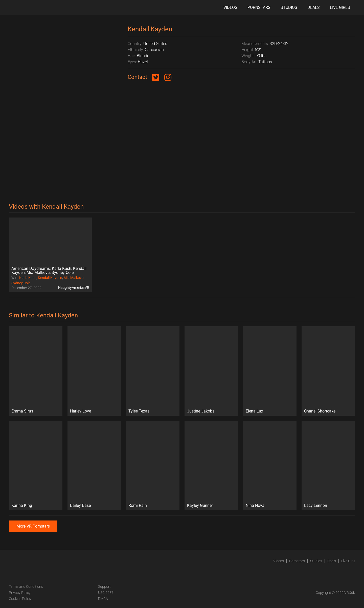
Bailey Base (80, 505)
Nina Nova (255, 505)
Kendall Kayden (50, 278)
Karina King (22, 505)
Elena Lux (254, 411)
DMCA (103, 599)
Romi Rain (138, 505)
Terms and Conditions (26, 587)
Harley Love (81, 411)
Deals (314, 7)
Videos (230, 7)
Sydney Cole (21, 283)
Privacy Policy (20, 593)
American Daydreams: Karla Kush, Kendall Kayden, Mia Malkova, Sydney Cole (49, 270)
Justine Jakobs (201, 411)
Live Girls (340, 7)
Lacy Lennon (316, 505)
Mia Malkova (74, 278)
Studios (289, 7)
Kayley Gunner (200, 505)
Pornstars (259, 7)
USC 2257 (106, 593)
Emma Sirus (22, 411)
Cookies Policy (20, 599)
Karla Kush (28, 278)
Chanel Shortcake (320, 411)
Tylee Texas (139, 411)
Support (104, 587)
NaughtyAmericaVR (74, 288)
